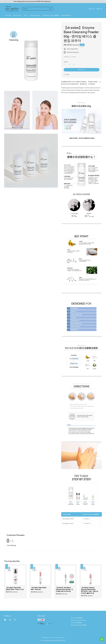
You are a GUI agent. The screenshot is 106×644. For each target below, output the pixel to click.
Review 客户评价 (66, 15)
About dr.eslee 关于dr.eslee (79, 620)
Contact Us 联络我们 (77, 623)
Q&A (25, 15)
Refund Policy (62, 641)
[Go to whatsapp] (102, 639)
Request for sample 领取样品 (51, 15)
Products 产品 (17, 15)
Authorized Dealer (35, 15)
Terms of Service (45, 641)
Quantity (66, 62)
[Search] (51, 9)
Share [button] (67, 75)
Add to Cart (82, 70)
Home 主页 (8, 15)
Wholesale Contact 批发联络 (79, 625)
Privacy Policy (54, 641)
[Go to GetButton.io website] (102, 642)
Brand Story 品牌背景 (77, 618)
